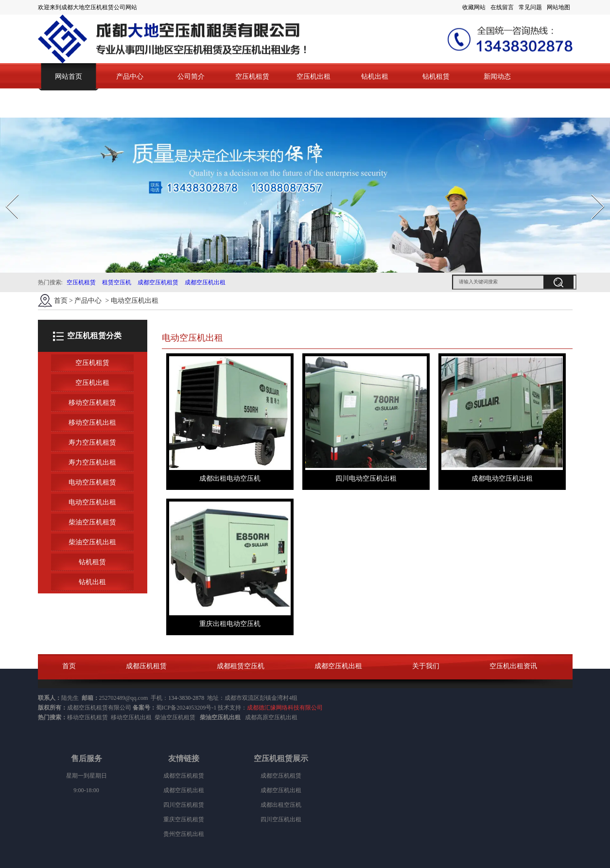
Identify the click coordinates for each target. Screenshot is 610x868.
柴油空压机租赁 (92, 522)
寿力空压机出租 (92, 462)
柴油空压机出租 (92, 542)
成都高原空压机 (265, 717)
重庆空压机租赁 (184, 819)
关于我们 (426, 666)
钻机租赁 (436, 77)
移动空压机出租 (92, 423)
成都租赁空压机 (241, 666)
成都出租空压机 (281, 805)
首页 (61, 301)
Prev (6, 191)
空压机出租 (314, 77)
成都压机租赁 (146, 666)
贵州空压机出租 (184, 834)
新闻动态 (497, 77)
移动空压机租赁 (92, 403)
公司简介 (191, 77)
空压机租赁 (252, 77)
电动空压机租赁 (92, 482)
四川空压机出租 (281, 819)
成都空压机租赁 (158, 282)
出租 (292, 717)
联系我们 (69, 104)
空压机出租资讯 (513, 666)
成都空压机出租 (205, 282)
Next (592, 191)
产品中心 (130, 77)
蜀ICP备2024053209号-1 (186, 708)
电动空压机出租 (92, 502)
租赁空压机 (117, 282)
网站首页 (69, 77)
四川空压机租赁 (184, 805)
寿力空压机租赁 (92, 443)
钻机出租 (375, 77)
